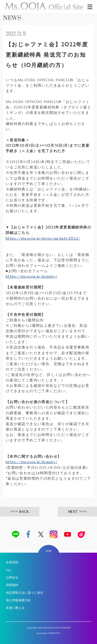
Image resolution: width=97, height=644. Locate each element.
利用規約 (12, 585)
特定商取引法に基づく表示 (25, 593)
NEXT (73, 512)
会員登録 (12, 562)
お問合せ (12, 578)
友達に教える (15, 608)
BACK (24, 512)
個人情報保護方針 (18, 600)
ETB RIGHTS (54, 633)
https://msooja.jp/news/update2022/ (43, 238)
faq (8, 570)
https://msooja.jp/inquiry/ (32, 276)
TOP (49, 551)
